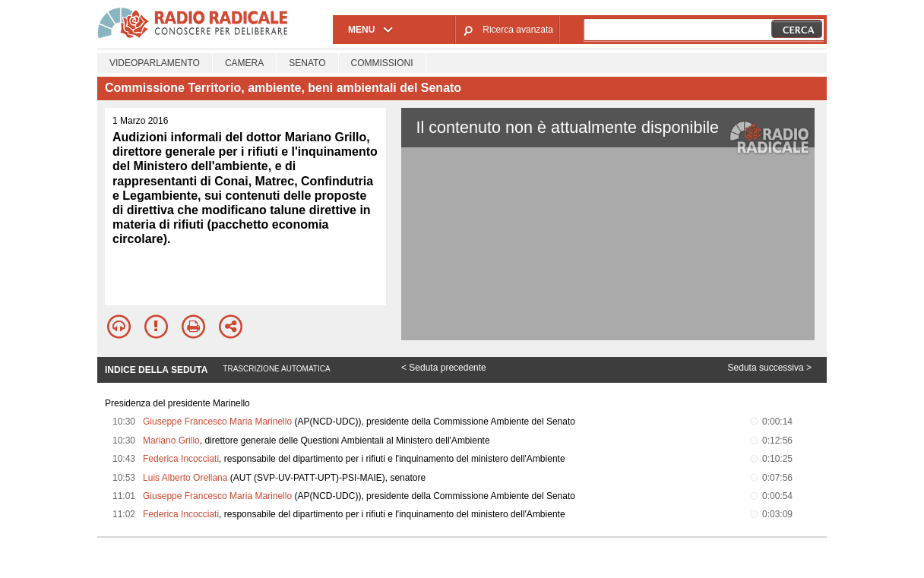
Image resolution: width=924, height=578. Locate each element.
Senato (307, 63)
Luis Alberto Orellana (185, 478)
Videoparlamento (155, 63)
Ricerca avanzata (518, 30)
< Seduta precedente (444, 368)
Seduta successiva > (770, 368)
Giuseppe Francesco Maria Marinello (217, 422)
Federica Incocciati (181, 459)
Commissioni (382, 63)
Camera (244, 63)
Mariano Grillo (171, 441)
